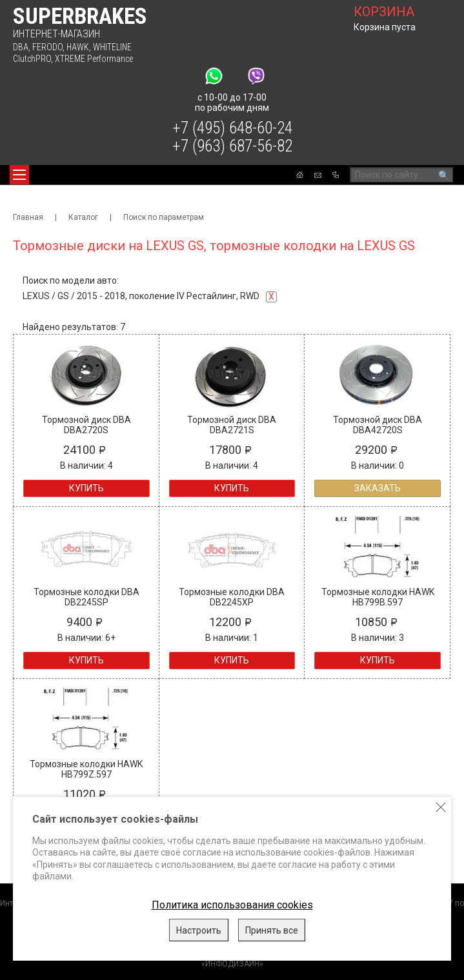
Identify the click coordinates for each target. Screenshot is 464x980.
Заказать (378, 488)
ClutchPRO (32, 59)
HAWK (78, 47)
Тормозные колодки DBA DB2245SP (86, 597)
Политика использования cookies (232, 905)
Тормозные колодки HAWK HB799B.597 (378, 597)
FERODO (47, 47)
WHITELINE (112, 47)
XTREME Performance (94, 59)
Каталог (83, 217)
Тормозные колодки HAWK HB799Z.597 (86, 769)
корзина (384, 12)
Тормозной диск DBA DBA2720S (86, 425)
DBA (21, 47)
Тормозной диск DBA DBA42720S (378, 425)
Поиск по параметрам (164, 217)
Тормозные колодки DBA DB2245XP (232, 597)
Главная (28, 217)
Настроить (199, 930)
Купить (86, 488)
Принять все (272, 930)
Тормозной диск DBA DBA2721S (232, 425)
